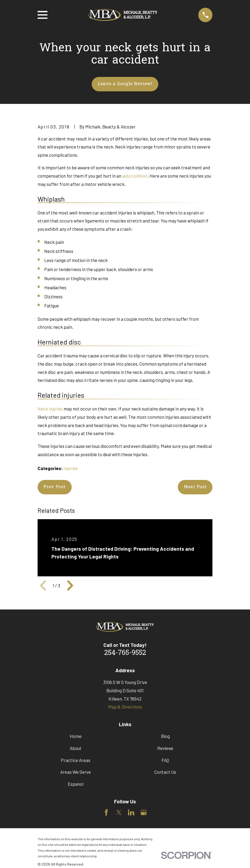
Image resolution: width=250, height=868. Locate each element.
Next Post (195, 487)
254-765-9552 (125, 653)
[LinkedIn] (131, 812)
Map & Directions (125, 707)
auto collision (135, 176)
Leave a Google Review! (125, 84)
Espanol (76, 784)
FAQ (165, 760)
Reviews (165, 748)
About (76, 748)
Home (76, 736)
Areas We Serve (76, 772)
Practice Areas (76, 760)
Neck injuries (50, 409)
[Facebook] (106, 812)
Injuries (71, 468)
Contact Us (165, 772)
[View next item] (70, 585)
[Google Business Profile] (144, 812)
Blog (165, 736)
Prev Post (55, 487)
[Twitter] (119, 812)
